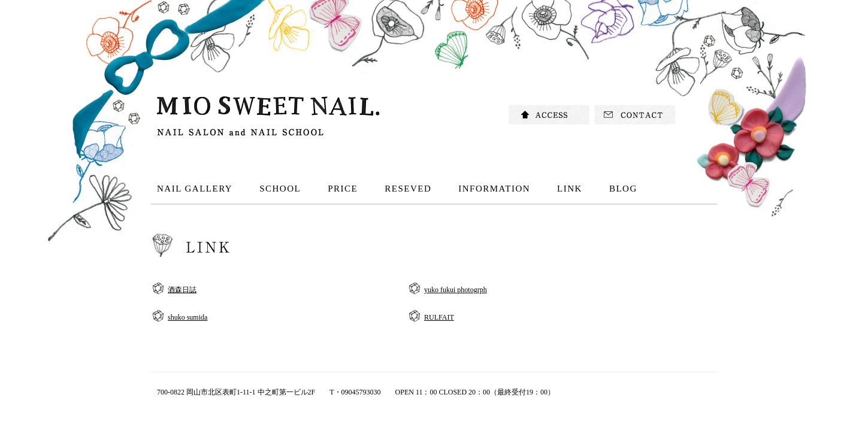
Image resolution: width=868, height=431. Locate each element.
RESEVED (408, 189)
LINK (570, 189)
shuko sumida (187, 317)
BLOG (623, 189)
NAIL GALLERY (195, 189)
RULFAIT (439, 317)
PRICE (343, 189)
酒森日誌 (182, 290)
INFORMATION (494, 189)
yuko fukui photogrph (456, 290)
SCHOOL (280, 189)
